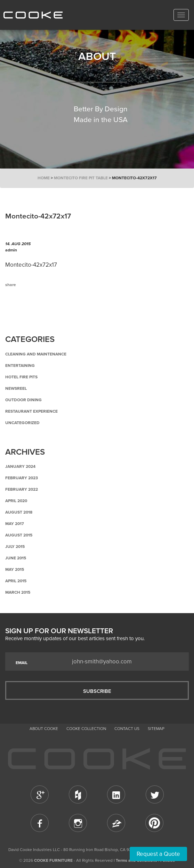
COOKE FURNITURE (53, 860)
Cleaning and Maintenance (36, 354)
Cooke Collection (86, 729)
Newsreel (16, 388)
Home (44, 178)
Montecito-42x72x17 (31, 265)
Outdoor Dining (23, 400)
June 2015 (16, 558)
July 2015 (15, 547)
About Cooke (44, 729)
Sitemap (156, 729)
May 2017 (15, 524)
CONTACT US (127, 729)
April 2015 (16, 581)
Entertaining (20, 366)
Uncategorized (22, 423)
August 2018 (19, 512)
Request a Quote (158, 854)
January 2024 (20, 466)
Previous (16, 313)
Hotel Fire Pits (21, 377)
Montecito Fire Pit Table (81, 178)
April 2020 (16, 501)
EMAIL (22, 663)
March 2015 (18, 592)
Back (40, 313)
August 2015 (19, 535)
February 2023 (22, 478)
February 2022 (22, 489)
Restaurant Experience (31, 411)
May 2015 (15, 569)
